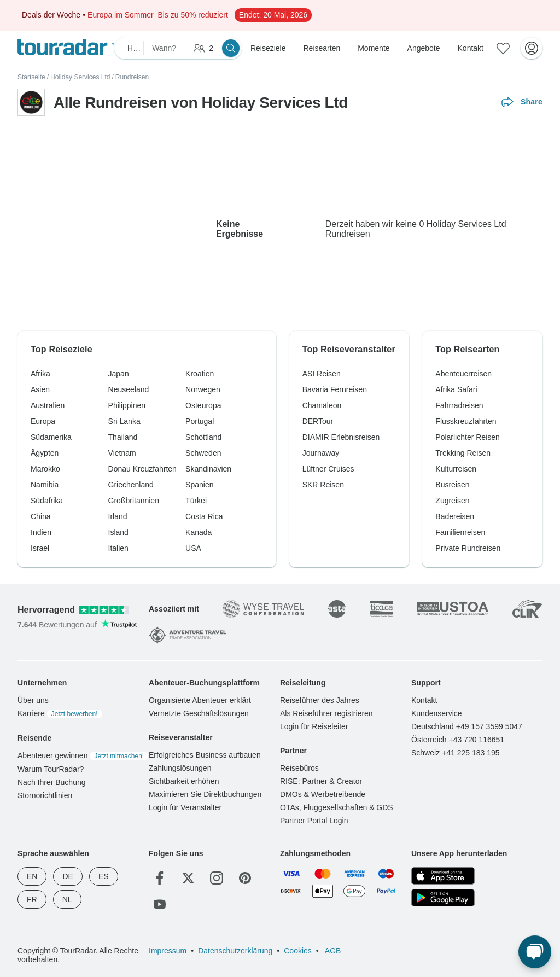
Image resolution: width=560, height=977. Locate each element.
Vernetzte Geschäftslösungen (199, 713)
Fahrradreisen (459, 405)
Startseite (31, 77)
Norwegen (203, 389)
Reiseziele (268, 48)
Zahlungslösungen (180, 768)
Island (118, 532)
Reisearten (322, 48)
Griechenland (131, 485)
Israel (40, 548)
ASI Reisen (322, 374)
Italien (118, 548)
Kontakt (471, 48)
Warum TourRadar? (51, 769)
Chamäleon (322, 405)
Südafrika (47, 501)
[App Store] (443, 876)
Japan (119, 374)
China (41, 516)
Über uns (33, 700)
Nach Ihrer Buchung (52, 782)
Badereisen (455, 516)
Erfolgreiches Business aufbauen (205, 755)
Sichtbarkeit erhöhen (184, 781)
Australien (48, 405)
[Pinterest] (245, 878)
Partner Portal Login (314, 821)
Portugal (200, 421)
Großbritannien (134, 501)
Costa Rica (204, 516)
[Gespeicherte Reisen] (503, 48)
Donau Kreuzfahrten (142, 469)
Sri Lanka (124, 421)
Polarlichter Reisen (468, 437)
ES (104, 876)
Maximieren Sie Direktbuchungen (205, 794)
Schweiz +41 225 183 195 (456, 753)
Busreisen (452, 485)
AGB (332, 951)
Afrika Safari (456, 389)
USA (193, 548)
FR (32, 899)
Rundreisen (132, 77)
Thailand (123, 437)
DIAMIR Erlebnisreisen (341, 437)
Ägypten (45, 453)
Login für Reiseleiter (314, 726)
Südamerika (51, 437)
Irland (118, 516)
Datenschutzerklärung (235, 951)
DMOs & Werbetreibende (323, 794)
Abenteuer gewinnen (83, 755)
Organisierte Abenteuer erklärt (200, 700)
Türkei (196, 501)
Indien (41, 532)
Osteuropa (203, 405)
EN (32, 876)
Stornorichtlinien (45, 795)
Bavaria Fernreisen (335, 389)
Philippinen (127, 405)
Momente (374, 48)
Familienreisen (460, 532)
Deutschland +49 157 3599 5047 (467, 726)
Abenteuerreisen (463, 374)
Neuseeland (129, 389)
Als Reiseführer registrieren (326, 713)
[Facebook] (160, 878)
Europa (43, 421)
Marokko (45, 469)
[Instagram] (217, 878)
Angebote (424, 48)
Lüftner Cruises (328, 469)
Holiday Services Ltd (80, 77)
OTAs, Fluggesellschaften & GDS (337, 807)
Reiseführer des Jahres (320, 700)
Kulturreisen (456, 469)
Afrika (40, 374)
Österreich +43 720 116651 (458, 740)
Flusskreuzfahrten (466, 421)
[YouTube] (160, 904)
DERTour (318, 421)
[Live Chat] (535, 952)
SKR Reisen (323, 485)
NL (67, 899)
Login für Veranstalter (185, 807)
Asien (40, 389)
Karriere (60, 713)
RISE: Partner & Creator (321, 781)
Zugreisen (452, 501)
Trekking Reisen (463, 453)
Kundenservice (437, 713)
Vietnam (122, 453)
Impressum (168, 951)
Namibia (45, 485)
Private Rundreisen (468, 548)
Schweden (203, 453)
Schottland (203, 437)
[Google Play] (443, 898)
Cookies (298, 951)
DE (68, 876)
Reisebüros (299, 768)
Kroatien (200, 374)
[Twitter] (188, 878)
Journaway (321, 453)
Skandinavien (208, 469)
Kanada (199, 532)
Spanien (199, 485)
